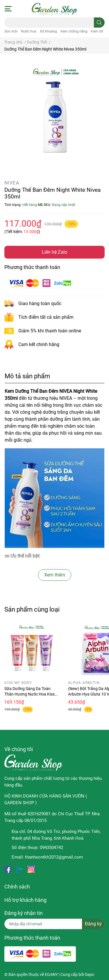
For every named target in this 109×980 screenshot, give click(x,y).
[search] (99, 23)
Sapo (90, 974)
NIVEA (12, 183)
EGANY (51, 974)
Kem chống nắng (74, 31)
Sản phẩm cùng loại (32, 609)
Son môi (11, 31)
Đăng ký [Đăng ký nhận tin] (93, 924)
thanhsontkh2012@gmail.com (54, 857)
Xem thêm (55, 575)
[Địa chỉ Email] (54, 924)
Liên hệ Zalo (54, 252)
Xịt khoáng (48, 31)
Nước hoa (29, 31)
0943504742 (51, 848)
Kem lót (97, 31)
